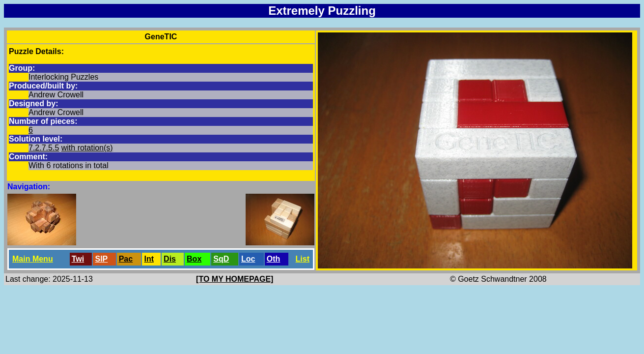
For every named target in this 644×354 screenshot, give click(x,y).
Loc (248, 259)
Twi (78, 259)
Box (194, 259)
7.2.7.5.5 (44, 148)
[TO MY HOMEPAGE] (235, 279)
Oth (274, 259)
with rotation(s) (87, 148)
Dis (170, 259)
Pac (126, 259)
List (303, 259)
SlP (101, 259)
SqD (221, 259)
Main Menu (33, 259)
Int (149, 259)
